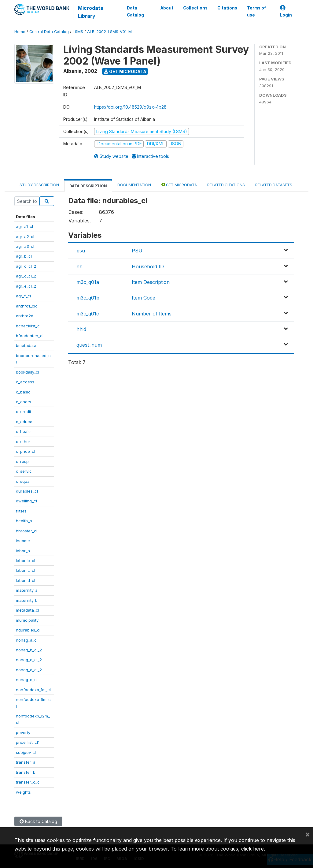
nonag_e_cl (27, 680)
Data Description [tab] (88, 186)
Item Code (144, 298)
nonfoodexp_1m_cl (33, 690)
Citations (227, 8)
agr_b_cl (24, 256)
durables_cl (27, 491)
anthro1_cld (27, 306)
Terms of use (256, 11)
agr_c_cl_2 (26, 266)
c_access (25, 382)
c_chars (24, 402)
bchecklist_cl (28, 326)
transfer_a (26, 762)
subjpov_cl (26, 752)
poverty (23, 732)
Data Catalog (135, 11)
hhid (81, 329)
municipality (27, 620)
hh (79, 266)
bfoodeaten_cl (30, 336)
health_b (24, 521)
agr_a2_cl (25, 237)
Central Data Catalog (49, 32)
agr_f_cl (23, 296)
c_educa (24, 422)
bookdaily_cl (28, 372)
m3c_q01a (88, 282)
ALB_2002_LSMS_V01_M (109, 32)
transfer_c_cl (28, 782)
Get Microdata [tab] (179, 185)
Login (286, 11)
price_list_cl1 (28, 742)
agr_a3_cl (25, 246)
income (23, 541)
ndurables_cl (28, 630)
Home (20, 32)
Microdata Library (91, 12)
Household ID (148, 266)
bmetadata (26, 345)
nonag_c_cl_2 (29, 660)
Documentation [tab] (134, 185)
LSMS (78, 32)
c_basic (23, 392)
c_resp (22, 461)
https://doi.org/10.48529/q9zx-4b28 (130, 107)
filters (21, 511)
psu (81, 251)
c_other (23, 441)
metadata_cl (28, 610)
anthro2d (25, 316)
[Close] (307, 834)
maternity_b (27, 600)
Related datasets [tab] (274, 185)
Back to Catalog (38, 821)
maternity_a (27, 590)
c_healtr (24, 431)
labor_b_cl (26, 561)
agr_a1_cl (24, 226)
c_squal (23, 481)
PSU (137, 251)
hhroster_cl (27, 531)
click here (252, 849)
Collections (195, 8)
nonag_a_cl (27, 640)
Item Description (151, 282)
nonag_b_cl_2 (29, 650)
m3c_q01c (88, 314)
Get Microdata (125, 71)
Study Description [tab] (39, 185)
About (167, 8)
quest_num (89, 345)
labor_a (23, 551)
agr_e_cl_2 (26, 286)
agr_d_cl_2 (26, 276)
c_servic (24, 471)
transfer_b (26, 772)
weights (23, 792)
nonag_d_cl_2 (29, 670)
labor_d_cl (26, 580)
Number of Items (152, 314)
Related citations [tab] (226, 185)
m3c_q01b (88, 298)
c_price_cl (26, 451)
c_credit (24, 412)
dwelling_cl (26, 501)
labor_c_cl (26, 570)
